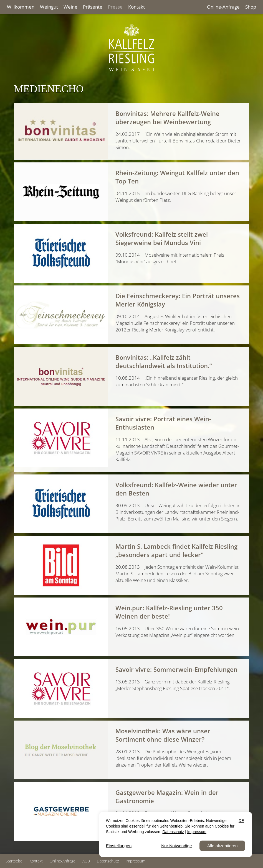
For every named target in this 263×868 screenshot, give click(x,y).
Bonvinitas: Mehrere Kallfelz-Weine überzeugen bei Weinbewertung (167, 118)
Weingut (49, 7)
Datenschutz (108, 861)
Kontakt (136, 7)
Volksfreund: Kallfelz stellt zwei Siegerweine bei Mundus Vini (162, 238)
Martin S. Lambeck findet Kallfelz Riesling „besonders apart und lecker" (176, 550)
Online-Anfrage (223, 7)
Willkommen (21, 7)
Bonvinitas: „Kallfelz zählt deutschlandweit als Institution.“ (164, 361)
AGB (86, 861)
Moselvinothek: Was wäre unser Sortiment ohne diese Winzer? (163, 735)
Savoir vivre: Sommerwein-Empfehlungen (176, 669)
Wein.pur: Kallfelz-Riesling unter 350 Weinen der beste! (169, 612)
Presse (115, 7)
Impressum (136, 861)
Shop (251, 7)
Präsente (93, 7)
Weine (70, 7)
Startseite (14, 861)
